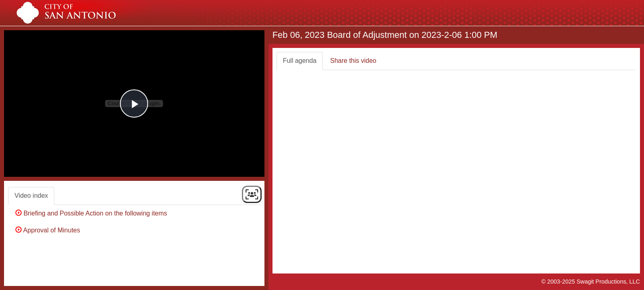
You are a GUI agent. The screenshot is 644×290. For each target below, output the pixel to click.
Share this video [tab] (353, 61)
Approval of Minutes (50, 230)
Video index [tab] (31, 196)
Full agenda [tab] (300, 61)
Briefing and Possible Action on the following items (93, 213)
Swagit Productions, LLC (608, 282)
